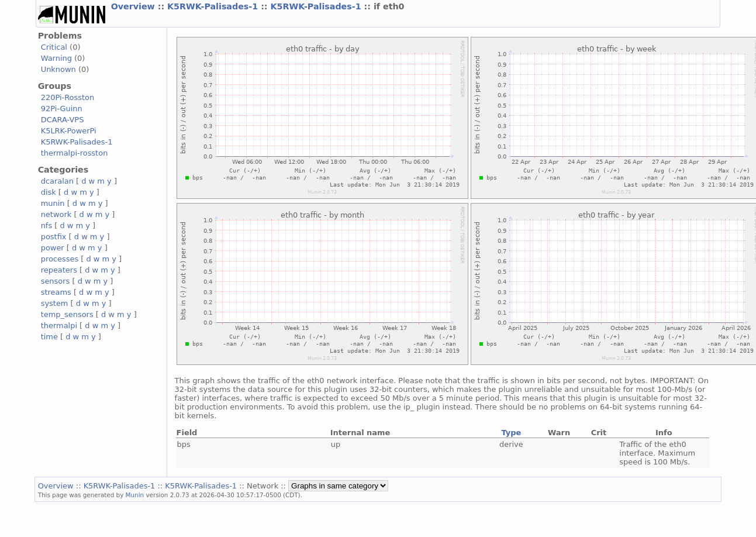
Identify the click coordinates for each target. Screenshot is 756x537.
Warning (56, 58)
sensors (56, 281)
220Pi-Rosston (68, 97)
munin (53, 203)
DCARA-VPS (63, 120)
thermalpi (59, 326)
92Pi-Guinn (62, 109)
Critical (54, 47)
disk (49, 192)
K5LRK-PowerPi (69, 131)
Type (511, 433)
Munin (135, 495)
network (56, 214)
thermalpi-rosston (75, 153)
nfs (47, 226)
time (49, 337)
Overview (134, 6)
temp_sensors (67, 314)
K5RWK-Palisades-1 (214, 6)
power (53, 248)
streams (56, 292)
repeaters (59, 270)
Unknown (58, 69)
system (55, 303)
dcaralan (57, 181)
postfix (54, 237)
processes (60, 259)
